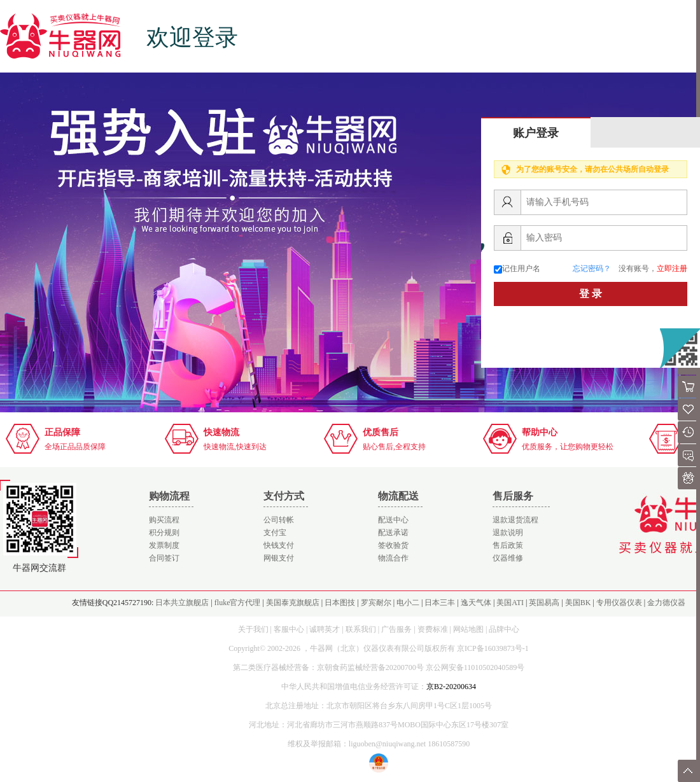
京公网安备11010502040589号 (475, 667)
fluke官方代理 (238, 603)
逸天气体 (476, 603)
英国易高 (544, 603)
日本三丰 (440, 603)
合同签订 (164, 558)
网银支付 (279, 558)
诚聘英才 (325, 629)
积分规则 (164, 533)
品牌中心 (504, 629)
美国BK (578, 603)
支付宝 (275, 533)
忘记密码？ (592, 269)
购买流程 (164, 520)
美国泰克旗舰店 (293, 603)
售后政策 (508, 545)
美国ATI (510, 603)
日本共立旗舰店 (182, 603)
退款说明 (508, 533)
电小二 (408, 603)
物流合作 (393, 558)
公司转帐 (279, 520)
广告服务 (396, 629)
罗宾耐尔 (376, 603)
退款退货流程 (515, 520)
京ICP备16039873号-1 (493, 648)
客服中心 (289, 629)
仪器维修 (508, 558)
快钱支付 (279, 545)
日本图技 (340, 603)
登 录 (591, 294)
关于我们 (253, 629)
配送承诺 (393, 533)
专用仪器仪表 (619, 603)
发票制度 (164, 545)
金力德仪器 (666, 603)
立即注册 (672, 269)
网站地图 (468, 629)
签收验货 (393, 545)
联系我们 (361, 629)
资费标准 (433, 629)
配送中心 (393, 520)
